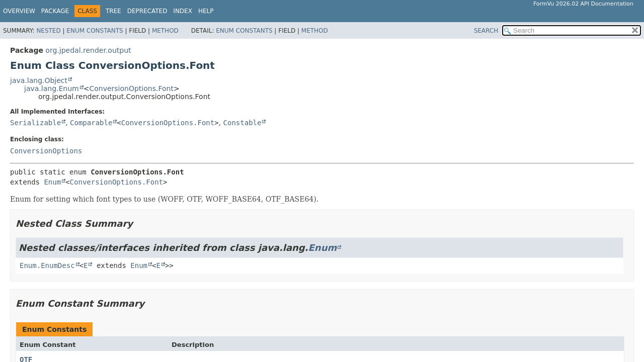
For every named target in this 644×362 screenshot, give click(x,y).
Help (206, 11)
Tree (113, 11)
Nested (48, 31)
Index (183, 11)
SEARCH (486, 31)
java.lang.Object (39, 80)
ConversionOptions (46, 151)
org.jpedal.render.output (88, 50)
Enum (52, 182)
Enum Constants (95, 31)
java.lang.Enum (52, 88)
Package (55, 11)
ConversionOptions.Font (131, 88)
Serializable (35, 123)
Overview (19, 11)
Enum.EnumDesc (47, 265)
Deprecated (147, 11)
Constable (243, 123)
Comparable (91, 123)
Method (165, 31)
